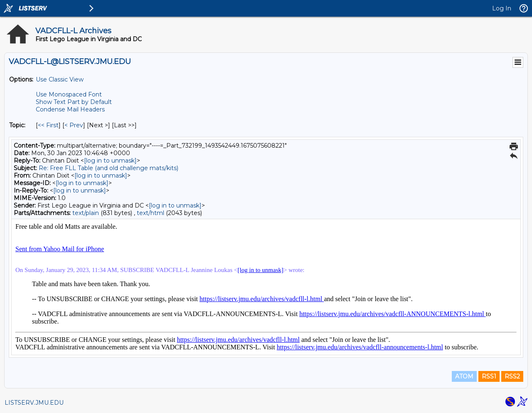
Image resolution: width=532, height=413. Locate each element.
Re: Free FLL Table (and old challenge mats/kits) (108, 168)
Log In (502, 8)
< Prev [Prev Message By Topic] (74, 125)
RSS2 (512, 376)
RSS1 (489, 376)
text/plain (86, 213)
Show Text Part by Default (74, 102)
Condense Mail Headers (70, 109)
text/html (150, 213)
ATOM (464, 376)
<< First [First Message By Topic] (48, 125)
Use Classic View (60, 79)
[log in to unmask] (110, 161)
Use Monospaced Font (69, 94)
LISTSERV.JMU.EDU (34, 403)
